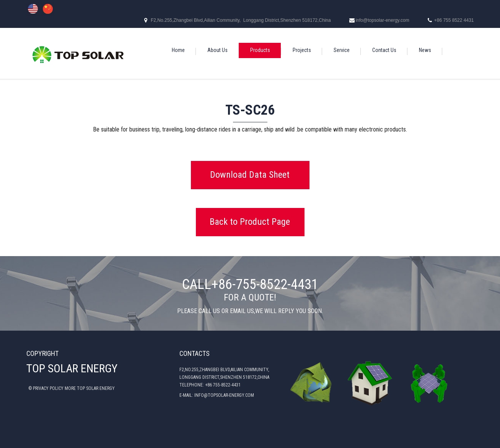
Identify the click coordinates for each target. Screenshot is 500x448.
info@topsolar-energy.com (383, 20)
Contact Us (384, 50)
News (425, 50)
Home (178, 50)
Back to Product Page (250, 222)
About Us (217, 50)
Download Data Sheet (250, 175)
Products (260, 50)
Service (342, 50)
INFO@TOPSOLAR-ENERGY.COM (224, 395)
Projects (302, 50)
